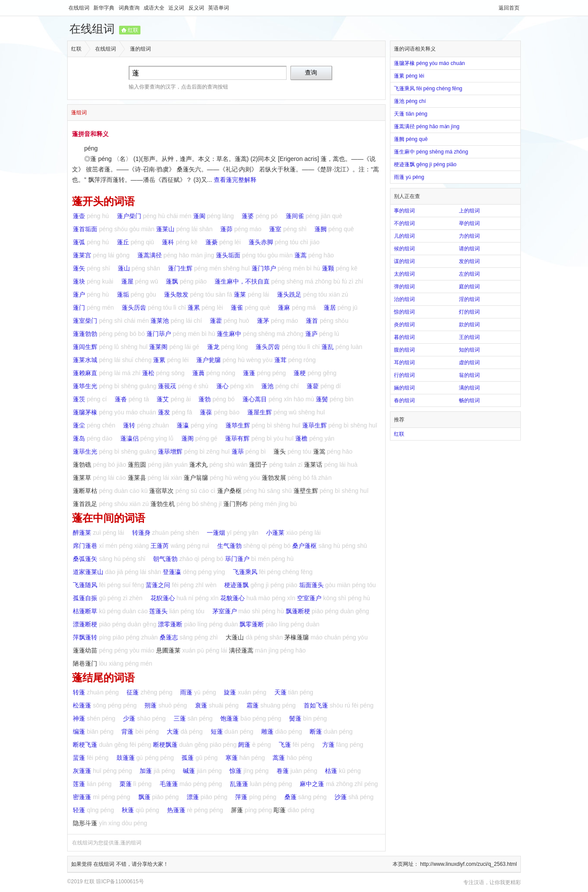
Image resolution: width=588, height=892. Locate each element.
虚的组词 (469, 362)
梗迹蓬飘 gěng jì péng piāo (425, 164)
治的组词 (404, 299)
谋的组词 (404, 261)
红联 (133, 30)
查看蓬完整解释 (235, 180)
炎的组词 (404, 325)
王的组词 (469, 337)
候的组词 (404, 249)
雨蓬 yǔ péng (412, 177)
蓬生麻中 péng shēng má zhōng (431, 152)
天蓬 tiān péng (413, 114)
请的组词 (469, 249)
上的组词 (469, 211)
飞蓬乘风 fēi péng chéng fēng (428, 89)
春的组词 (404, 400)
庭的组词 (469, 287)
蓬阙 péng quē (413, 139)
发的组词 (469, 261)
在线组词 (80, 8)
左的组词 (469, 274)
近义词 (177, 8)
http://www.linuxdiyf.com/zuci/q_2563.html (468, 864)
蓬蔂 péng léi (412, 76)
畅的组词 (469, 400)
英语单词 (219, 8)
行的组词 (404, 375)
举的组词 (469, 223)
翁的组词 (469, 375)
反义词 (197, 8)
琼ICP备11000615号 (120, 882)
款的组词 (469, 325)
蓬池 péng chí (412, 101)
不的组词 (404, 223)
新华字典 (104, 8)
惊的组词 (404, 312)
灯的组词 (469, 312)
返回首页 (509, 8)
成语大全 (155, 8)
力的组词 (469, 236)
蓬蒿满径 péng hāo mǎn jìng (427, 126)
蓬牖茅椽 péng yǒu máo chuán (429, 63)
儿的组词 (404, 236)
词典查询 (130, 8)
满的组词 (469, 388)
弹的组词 (404, 287)
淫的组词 (469, 299)
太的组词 (404, 274)
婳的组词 (404, 388)
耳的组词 (404, 362)
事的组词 (404, 211)
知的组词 (469, 350)
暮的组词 (404, 337)
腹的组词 (404, 350)
